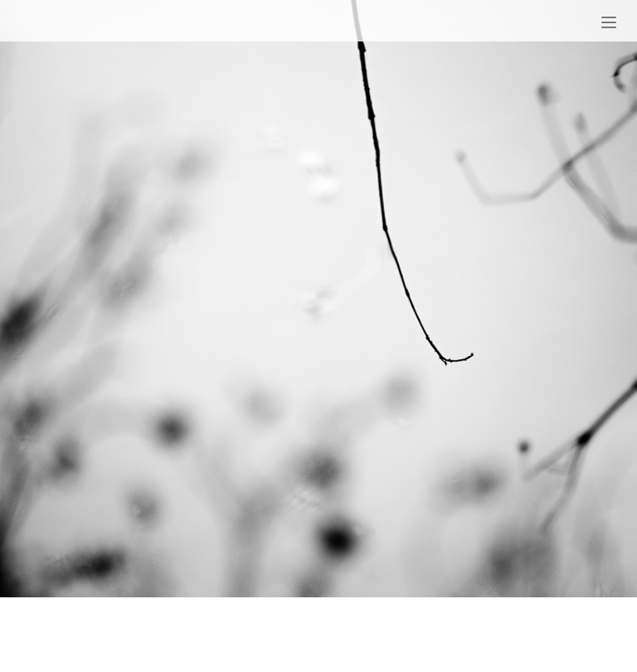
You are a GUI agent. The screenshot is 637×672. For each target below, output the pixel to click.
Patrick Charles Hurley (151, 23)
